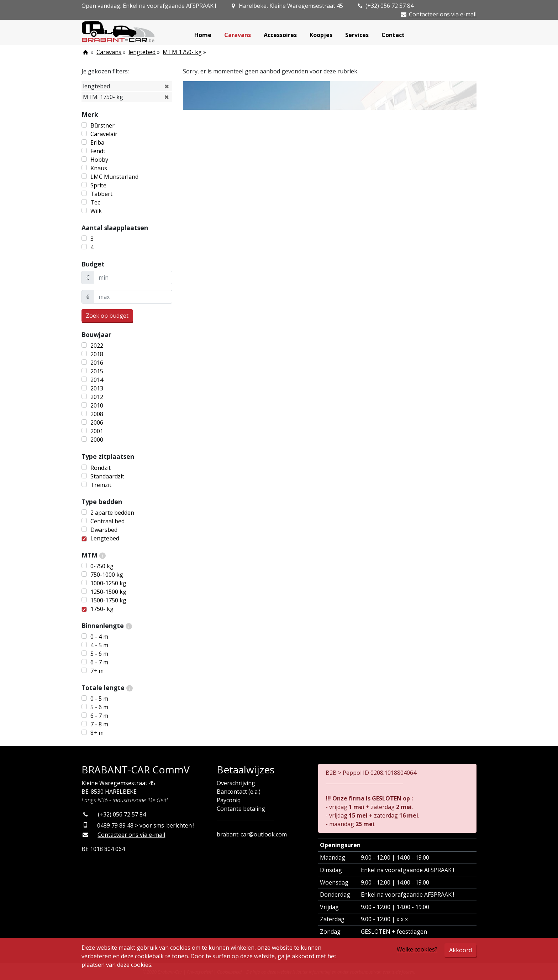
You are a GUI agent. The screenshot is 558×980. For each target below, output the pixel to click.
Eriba (97, 142)
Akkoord (460, 950)
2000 (97, 440)
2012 (97, 397)
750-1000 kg (107, 575)
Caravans (238, 35)
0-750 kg (102, 566)
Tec (95, 202)
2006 (97, 422)
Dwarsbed (104, 530)
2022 (97, 346)
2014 (97, 380)
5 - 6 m (99, 654)
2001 (97, 431)
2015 (97, 371)
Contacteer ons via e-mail (443, 14)
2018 (97, 354)
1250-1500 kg (108, 592)
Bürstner (102, 125)
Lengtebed (105, 538)
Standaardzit (107, 476)
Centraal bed (107, 521)
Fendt (98, 151)
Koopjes (321, 35)
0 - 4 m (99, 637)
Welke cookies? (417, 949)
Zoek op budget (107, 316)
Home (203, 35)
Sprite (98, 185)
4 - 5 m (99, 645)
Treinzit (101, 485)
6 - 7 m (99, 662)
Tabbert (101, 194)
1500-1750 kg (108, 600)
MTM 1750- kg (182, 52)
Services (357, 35)
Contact (393, 35)
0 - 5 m (99, 699)
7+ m (97, 671)
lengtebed (142, 52)
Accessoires (280, 35)
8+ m (97, 733)
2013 (97, 388)
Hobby (99, 160)
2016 (97, 363)
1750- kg (102, 609)
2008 (97, 414)
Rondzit (101, 468)
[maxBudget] (133, 297)
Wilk (96, 211)
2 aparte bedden (112, 513)
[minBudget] (133, 278)
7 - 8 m (99, 724)
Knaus (99, 168)
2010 (97, 405)
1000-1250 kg (108, 583)
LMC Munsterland (114, 177)
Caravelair (104, 134)
